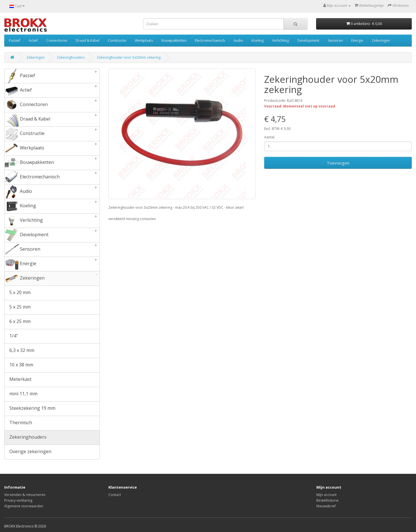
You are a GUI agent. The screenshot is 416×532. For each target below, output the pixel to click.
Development (308, 40)
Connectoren (57, 40)
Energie (357, 40)
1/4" (11, 336)
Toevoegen (338, 163)
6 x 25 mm (18, 322)
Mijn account (326, 495)
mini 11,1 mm (21, 394)
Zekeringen (381, 40)
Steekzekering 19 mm (30, 409)
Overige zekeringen (28, 452)
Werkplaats (144, 40)
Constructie (117, 40)
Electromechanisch (210, 40)
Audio (238, 40)
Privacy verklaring (18, 500)
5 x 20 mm (18, 293)
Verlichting (281, 40)
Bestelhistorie (327, 500)
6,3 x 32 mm (19, 351)
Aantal (269, 137)
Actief (33, 40)
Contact (115, 495)
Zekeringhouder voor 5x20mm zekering (129, 57)
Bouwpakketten (174, 40)
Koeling (258, 40)
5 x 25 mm (18, 307)
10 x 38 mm (19, 365)
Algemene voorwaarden (24, 506)
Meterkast (18, 380)
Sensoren (335, 40)
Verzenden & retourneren (25, 495)
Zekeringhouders (71, 57)
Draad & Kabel (88, 40)
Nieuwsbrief (326, 506)
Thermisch (18, 423)
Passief (14, 40)
